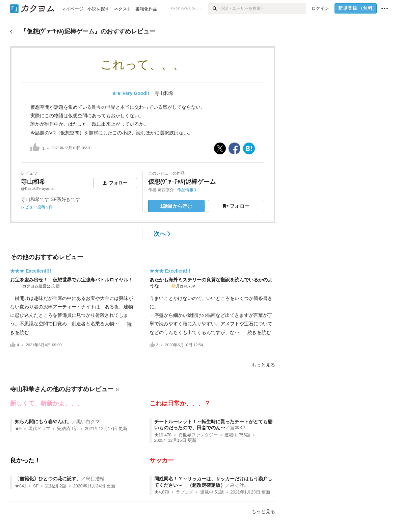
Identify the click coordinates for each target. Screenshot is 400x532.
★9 (18, 429)
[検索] (214, 8)
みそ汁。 (239, 485)
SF (36, 486)
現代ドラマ (39, 429)
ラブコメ (185, 492)
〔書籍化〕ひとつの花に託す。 (48, 479)
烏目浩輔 (95, 479)
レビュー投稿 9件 (37, 207)
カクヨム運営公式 (38, 286)
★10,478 (163, 435)
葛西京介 (166, 190)
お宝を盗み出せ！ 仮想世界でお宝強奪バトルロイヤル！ (72, 280)
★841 (21, 486)
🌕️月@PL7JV (183, 286)
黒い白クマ (88, 422)
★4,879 (162, 492)
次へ (162, 234)
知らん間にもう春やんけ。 (43, 422)
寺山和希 (164, 93)
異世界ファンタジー (198, 435)
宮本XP (238, 428)
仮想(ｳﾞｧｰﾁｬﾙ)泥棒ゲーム (182, 182)
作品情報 (187, 190)
